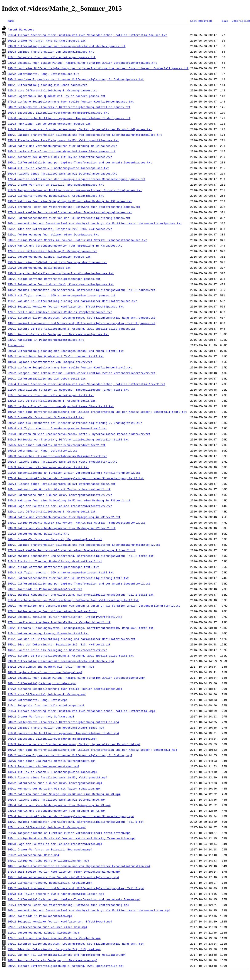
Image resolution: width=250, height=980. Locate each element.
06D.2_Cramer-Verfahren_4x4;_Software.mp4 (41, 716)
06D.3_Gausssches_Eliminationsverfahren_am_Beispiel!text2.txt (57, 456)
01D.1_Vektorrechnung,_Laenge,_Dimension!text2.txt (48, 633)
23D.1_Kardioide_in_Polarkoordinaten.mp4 (40, 916)
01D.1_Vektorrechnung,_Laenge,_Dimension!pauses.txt (49, 257)
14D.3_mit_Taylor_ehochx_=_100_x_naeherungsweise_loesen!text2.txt (61, 572)
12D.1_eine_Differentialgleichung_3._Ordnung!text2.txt (52, 511)
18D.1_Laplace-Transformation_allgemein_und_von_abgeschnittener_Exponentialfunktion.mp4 (79, 866)
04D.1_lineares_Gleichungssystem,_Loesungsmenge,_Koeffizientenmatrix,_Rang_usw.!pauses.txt (81, 318)
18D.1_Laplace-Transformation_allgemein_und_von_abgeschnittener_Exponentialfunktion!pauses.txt (85, 135)
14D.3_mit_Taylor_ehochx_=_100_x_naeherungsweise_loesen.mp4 (56, 894)
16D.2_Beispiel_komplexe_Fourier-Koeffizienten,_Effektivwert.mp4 (60, 921)
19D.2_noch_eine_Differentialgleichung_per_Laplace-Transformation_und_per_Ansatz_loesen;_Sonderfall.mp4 (92, 750)
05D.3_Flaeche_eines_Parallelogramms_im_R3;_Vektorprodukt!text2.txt (62, 462)
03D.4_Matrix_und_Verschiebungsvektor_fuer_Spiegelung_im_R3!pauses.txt (65, 245)
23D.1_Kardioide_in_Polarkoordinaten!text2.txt (45, 589)
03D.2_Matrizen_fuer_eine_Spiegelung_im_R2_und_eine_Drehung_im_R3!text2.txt (69, 500)
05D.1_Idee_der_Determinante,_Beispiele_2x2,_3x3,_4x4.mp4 (54, 949)
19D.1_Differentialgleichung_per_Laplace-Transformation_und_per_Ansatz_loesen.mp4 (74, 899)
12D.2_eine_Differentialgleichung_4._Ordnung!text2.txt (52, 401)
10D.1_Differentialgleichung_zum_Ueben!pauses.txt (47, 85)
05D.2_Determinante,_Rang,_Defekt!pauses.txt (43, 74)
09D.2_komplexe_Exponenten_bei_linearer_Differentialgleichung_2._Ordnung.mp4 (70, 755)
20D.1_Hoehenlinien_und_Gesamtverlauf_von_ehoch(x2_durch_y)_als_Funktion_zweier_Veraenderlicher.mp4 (89, 910)
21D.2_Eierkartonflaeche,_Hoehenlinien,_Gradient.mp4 (50, 883)
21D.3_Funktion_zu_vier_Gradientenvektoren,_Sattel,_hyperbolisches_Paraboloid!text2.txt (79, 434)
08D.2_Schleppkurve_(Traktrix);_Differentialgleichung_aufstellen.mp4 (63, 722)
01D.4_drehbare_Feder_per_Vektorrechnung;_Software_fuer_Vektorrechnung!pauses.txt (74, 207)
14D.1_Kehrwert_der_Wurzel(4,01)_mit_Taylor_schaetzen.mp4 (54, 788)
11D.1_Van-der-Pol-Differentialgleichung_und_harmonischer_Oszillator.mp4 (67, 955)
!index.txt (16, 345)
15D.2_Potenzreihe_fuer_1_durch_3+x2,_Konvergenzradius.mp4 (55, 783)
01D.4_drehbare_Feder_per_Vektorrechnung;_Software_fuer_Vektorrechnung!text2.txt (73, 600)
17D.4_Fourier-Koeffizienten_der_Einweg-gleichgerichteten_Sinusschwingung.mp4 (71, 816)
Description (241, 21)
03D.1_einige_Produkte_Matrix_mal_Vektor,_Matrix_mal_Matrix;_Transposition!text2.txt (76, 522)
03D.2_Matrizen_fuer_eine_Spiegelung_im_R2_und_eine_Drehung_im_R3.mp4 (64, 794)
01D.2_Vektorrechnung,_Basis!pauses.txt (39, 268)
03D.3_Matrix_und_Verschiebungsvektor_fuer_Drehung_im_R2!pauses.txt (62, 146)
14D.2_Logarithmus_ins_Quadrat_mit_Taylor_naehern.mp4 (51, 667)
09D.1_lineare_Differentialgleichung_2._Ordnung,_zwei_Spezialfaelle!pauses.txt (72, 329)
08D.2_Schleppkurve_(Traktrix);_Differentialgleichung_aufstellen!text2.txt (68, 439)
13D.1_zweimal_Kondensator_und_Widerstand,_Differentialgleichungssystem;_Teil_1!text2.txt (81, 595)
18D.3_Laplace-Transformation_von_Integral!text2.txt (50, 362)
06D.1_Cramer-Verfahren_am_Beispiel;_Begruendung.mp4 (50, 849)
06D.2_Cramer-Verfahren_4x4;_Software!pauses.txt (47, 40)
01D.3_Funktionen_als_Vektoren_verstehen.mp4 (43, 766)
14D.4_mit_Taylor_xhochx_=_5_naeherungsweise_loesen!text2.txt (57, 428)
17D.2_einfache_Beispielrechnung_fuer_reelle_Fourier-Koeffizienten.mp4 (65, 689)
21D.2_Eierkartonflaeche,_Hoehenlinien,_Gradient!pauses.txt (56, 196)
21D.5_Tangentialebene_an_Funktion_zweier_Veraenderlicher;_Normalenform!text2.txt (74, 473)
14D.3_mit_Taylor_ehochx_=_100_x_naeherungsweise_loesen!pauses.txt (62, 295)
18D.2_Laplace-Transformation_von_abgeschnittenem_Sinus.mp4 (56, 727)
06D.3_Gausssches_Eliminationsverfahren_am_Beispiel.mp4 (52, 739)
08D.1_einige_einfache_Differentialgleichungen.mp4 (48, 860)
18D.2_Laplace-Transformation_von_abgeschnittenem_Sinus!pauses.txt (62, 151)
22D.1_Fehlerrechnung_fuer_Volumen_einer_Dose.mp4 (47, 927)
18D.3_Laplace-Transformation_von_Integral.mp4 (45, 672)
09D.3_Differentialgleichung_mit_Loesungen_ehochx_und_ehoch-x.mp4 (61, 661)
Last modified (201, 21)
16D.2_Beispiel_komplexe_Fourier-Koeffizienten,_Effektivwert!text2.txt (65, 617)
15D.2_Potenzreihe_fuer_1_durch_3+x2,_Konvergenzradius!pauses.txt (61, 284)
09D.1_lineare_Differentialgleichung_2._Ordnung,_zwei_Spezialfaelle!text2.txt (71, 655)
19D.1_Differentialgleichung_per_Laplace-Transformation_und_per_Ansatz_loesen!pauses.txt (80, 162)
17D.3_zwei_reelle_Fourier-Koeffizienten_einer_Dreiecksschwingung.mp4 (64, 872)
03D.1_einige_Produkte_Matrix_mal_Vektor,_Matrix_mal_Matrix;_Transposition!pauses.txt (77, 240)
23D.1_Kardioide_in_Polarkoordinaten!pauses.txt (46, 340)
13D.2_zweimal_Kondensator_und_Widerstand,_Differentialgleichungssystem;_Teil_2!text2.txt (81, 556)
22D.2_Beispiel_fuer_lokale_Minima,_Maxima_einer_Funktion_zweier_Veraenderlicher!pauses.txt (82, 63)
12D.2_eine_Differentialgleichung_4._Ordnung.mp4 (47, 694)
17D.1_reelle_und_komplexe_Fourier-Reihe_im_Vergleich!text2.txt (59, 622)
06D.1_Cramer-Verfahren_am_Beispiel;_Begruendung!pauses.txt (56, 185)
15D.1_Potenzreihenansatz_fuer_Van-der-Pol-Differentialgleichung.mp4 (63, 877)
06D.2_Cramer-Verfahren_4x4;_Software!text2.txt (46, 417)
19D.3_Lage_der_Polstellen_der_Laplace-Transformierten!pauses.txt (61, 273)
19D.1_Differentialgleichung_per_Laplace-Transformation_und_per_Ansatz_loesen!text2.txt (79, 583)
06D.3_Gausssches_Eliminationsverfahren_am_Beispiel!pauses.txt (58, 113)
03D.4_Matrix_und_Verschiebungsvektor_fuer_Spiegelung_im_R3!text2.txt (64, 517)
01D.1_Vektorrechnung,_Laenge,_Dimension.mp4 (43, 932)
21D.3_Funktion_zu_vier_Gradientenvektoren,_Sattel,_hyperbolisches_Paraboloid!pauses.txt (80, 129)
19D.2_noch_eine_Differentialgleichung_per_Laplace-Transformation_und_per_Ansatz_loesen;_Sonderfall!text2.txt (97, 412)
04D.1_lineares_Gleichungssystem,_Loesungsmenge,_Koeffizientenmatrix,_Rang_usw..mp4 (76, 944)
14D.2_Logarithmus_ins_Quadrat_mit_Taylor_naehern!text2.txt (56, 356)
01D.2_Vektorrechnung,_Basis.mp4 (33, 855)
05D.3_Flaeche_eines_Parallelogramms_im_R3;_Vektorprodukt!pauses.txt (63, 140)
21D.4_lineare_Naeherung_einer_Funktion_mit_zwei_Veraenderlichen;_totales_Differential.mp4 (81, 711)
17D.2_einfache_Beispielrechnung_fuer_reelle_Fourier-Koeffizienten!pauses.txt (71, 101)
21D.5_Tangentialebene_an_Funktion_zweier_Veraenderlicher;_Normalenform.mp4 (69, 833)
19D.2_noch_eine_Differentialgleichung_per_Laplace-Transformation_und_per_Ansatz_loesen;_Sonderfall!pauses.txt (98, 68)
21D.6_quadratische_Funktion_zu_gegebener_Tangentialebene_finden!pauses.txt (69, 118)
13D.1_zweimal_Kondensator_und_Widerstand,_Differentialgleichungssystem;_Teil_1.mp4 (76, 822)
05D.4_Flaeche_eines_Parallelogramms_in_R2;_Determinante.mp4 (57, 800)
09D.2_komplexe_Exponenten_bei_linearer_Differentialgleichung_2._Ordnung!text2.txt (75, 423)
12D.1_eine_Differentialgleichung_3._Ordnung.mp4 (47, 827)
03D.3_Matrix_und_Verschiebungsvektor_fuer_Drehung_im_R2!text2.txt (62, 528)
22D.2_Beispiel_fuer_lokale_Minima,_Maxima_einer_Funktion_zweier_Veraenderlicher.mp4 (76, 678)
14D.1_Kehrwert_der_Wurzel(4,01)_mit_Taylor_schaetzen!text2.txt (59, 489)
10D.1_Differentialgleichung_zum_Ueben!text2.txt (47, 378)
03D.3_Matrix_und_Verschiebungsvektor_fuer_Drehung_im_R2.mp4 (57, 811)
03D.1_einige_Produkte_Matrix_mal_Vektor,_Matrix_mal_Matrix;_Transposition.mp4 (72, 838)
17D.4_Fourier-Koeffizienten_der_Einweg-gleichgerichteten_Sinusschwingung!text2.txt (76, 478)
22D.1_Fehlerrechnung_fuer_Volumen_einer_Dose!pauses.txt (53, 234)
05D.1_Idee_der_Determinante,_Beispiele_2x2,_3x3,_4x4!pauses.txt (60, 229)
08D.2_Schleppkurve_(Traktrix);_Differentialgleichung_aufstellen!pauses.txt (69, 107)
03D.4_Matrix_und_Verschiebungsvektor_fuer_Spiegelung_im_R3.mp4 (59, 805)
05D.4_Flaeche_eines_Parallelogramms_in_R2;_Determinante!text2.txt (62, 484)
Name (11, 21)
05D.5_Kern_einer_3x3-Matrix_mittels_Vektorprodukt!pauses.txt (57, 262)
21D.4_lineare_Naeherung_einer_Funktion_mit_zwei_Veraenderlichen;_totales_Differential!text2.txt (86, 384)
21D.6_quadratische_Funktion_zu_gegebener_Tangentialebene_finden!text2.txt (68, 390)
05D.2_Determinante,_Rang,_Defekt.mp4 (38, 700)
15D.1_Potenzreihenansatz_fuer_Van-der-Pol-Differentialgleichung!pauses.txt (69, 218)
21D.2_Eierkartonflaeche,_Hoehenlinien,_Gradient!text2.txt (55, 561)
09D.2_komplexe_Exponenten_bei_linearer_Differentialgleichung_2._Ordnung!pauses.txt (76, 79)
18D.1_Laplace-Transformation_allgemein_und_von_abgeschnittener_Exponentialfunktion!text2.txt (84, 545)
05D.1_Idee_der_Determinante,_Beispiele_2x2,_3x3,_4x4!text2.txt (59, 644)
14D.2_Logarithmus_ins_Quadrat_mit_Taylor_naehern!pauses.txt (57, 96)
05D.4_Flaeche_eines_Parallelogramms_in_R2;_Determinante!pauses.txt (62, 173)
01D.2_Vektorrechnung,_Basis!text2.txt (38, 534)
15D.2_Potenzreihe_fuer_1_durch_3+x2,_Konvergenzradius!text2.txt (60, 495)
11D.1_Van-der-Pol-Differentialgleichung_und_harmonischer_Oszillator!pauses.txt (72, 301)
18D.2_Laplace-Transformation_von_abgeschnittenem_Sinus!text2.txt (61, 406)
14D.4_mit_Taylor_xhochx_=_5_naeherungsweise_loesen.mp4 (52, 772)
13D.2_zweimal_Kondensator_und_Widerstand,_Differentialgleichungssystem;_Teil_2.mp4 (76, 888)
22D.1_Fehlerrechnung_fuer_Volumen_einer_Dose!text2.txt (52, 611)
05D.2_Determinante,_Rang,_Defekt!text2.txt (43, 450)
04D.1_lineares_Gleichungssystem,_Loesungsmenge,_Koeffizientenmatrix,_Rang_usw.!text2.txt (81, 628)
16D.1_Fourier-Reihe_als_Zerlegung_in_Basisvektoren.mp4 (52, 960)
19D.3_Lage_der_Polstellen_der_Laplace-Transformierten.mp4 (55, 844)
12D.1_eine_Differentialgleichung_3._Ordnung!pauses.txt (52, 251)
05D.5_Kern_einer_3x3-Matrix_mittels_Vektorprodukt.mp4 (52, 761)
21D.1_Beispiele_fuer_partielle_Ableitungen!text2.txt (51, 395)
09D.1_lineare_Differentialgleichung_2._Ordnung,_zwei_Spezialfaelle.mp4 (66, 966)
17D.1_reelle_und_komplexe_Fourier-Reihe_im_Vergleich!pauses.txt (60, 312)
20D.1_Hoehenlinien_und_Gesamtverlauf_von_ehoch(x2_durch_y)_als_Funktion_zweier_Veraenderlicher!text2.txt (94, 606)
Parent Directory (21, 29)
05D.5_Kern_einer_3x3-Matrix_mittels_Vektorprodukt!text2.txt (57, 445)
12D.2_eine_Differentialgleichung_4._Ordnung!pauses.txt (52, 90)
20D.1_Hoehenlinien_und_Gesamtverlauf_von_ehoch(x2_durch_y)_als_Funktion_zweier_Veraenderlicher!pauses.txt (95, 223)
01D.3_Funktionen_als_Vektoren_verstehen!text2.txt (48, 467)
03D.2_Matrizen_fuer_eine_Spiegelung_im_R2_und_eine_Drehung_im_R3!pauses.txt (70, 201)
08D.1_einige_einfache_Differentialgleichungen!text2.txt (53, 567)
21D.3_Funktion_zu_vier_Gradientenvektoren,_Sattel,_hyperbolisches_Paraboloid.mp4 (74, 744)
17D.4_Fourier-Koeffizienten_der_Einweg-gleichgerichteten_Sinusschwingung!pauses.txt (76, 179)
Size (225, 21)
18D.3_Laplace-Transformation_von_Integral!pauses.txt (51, 52)
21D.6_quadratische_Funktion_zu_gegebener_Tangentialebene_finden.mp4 (63, 733)
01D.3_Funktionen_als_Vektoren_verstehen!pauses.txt (49, 124)
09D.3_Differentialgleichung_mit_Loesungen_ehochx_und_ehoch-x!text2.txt (66, 351)
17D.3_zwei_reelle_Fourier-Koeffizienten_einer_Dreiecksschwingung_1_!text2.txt (72, 550)
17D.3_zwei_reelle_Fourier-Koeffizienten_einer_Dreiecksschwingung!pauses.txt (70, 212)
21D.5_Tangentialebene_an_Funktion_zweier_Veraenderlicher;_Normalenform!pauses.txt (75, 190)
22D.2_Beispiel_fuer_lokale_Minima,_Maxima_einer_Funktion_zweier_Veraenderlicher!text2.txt (81, 373)
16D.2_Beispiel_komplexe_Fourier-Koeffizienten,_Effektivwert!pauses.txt (66, 306)
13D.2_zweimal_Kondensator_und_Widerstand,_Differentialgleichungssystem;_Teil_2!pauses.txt (81, 290)
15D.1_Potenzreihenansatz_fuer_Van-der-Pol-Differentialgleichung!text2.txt (68, 578)
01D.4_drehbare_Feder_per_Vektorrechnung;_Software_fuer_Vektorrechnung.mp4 (68, 905)
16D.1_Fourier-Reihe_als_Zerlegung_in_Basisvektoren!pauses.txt (58, 334)
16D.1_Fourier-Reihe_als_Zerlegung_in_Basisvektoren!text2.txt (57, 650)
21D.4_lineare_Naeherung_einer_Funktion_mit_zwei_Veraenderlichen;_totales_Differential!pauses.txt (87, 35)
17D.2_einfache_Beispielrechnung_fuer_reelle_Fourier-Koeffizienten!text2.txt (70, 367)
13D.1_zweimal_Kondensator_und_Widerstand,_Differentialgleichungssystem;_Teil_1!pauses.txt (81, 323)
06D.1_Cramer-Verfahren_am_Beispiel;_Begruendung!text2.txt (55, 539)
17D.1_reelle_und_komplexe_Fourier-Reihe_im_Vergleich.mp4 (54, 938)
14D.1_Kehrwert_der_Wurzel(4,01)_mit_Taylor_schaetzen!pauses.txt (60, 157)
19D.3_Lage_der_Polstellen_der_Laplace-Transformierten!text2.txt (60, 506)
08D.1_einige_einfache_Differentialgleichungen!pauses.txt (54, 279)
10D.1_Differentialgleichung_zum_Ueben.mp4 (42, 683)
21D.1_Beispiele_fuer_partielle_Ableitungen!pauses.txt (52, 57)
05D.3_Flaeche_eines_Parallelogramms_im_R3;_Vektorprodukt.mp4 (57, 777)
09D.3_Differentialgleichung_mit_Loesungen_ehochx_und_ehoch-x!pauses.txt (67, 46)
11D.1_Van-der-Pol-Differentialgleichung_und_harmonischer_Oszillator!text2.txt (72, 639)
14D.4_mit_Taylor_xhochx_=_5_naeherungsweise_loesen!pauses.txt (58, 168)
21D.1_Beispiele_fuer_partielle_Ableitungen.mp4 (46, 705)
